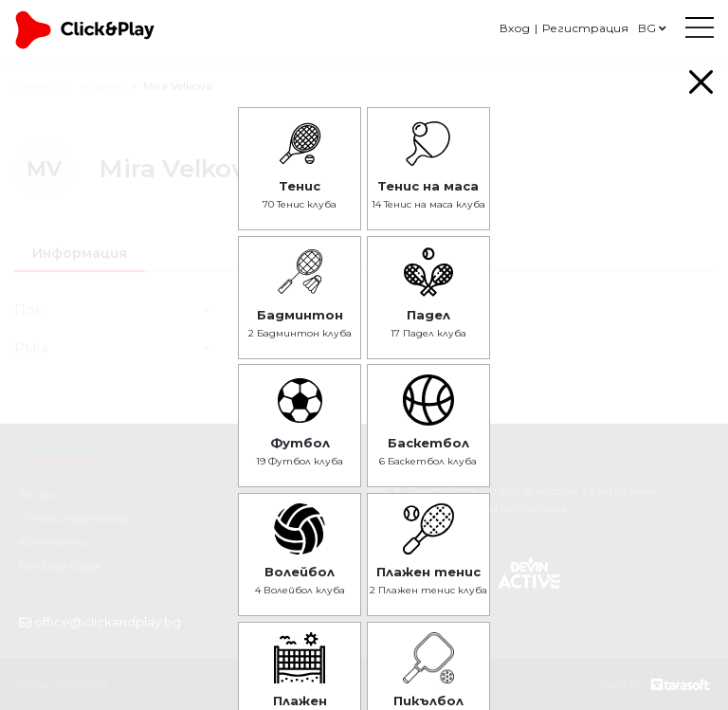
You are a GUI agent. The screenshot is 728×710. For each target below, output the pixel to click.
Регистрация (585, 28)
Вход (515, 28)
